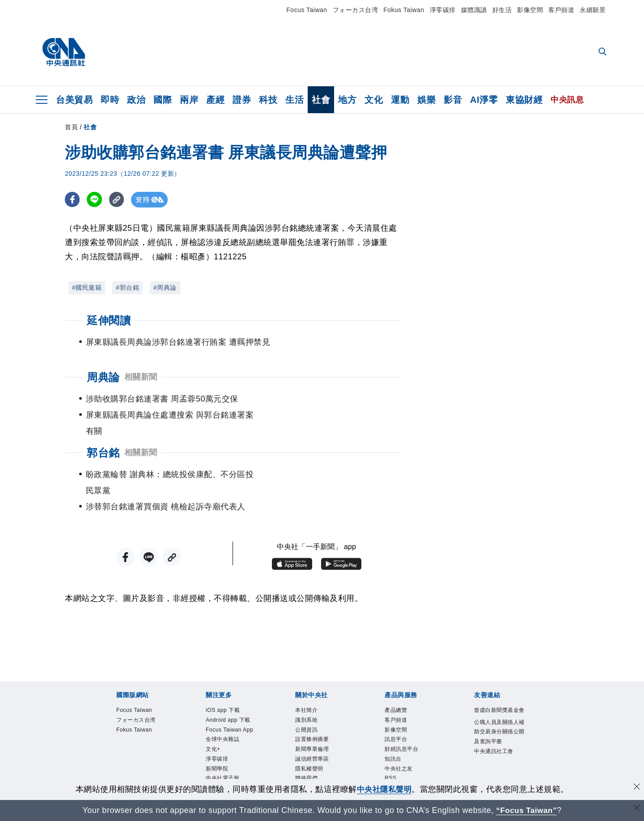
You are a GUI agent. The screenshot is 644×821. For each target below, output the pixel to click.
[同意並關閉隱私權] (636, 788)
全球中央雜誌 (231, 739)
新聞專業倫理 (320, 727)
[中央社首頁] (64, 52)
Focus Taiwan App (231, 721)
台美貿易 (74, 100)
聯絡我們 (312, 763)
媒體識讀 (474, 10)
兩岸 (189, 100)
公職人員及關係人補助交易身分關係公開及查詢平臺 (499, 721)
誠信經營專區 (320, 739)
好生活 (502, 10)
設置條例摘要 (320, 715)
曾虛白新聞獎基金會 (499, 685)
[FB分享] (73, 200)
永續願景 (593, 10)
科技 (268, 100)
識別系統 (312, 691)
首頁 (71, 127)
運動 (400, 100)
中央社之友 (405, 751)
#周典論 (165, 288)
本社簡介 (312, 679)
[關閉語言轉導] (636, 809)
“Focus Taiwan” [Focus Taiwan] (527, 810)
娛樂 (426, 100)
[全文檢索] (603, 52)
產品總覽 (401, 679)
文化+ (216, 751)
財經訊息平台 (409, 727)
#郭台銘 (127, 288)
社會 (321, 100)
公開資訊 (312, 703)
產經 (215, 100)
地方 (347, 100)
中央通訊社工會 (499, 757)
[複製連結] (118, 200)
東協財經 (524, 100)
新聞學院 (222, 775)
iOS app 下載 (230, 679)
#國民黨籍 (87, 288)
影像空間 (530, 10)
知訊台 (397, 739)
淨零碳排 (443, 10)
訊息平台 (401, 715)
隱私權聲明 (316, 751)
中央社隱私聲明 (384, 789)
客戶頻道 (561, 10)
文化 (374, 100)
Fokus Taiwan (404, 10)
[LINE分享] (95, 200)
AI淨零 (484, 100)
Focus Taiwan (307, 10)
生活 (294, 100)
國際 (163, 100)
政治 (136, 100)
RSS (393, 763)
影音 (453, 100)
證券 (242, 100)
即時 (110, 100)
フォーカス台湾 (356, 10)
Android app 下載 (228, 697)
